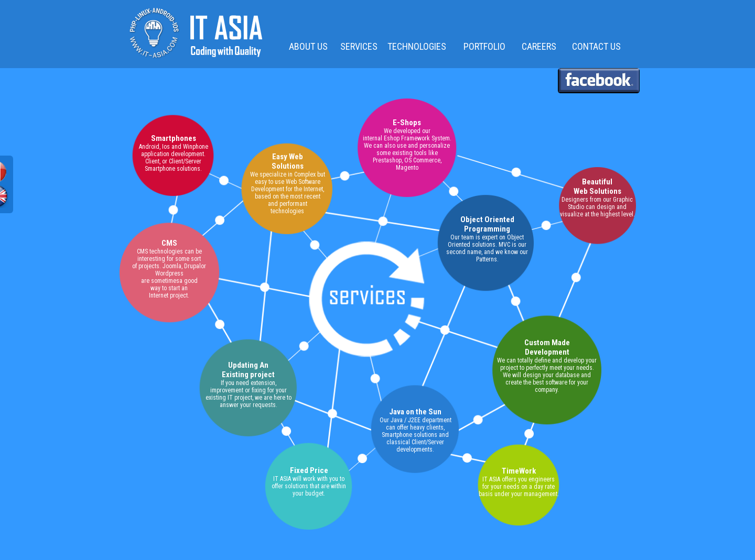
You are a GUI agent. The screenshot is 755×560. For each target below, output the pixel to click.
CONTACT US (596, 46)
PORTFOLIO (484, 46)
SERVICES (357, 46)
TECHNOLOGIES (417, 46)
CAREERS (539, 46)
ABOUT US (308, 46)
